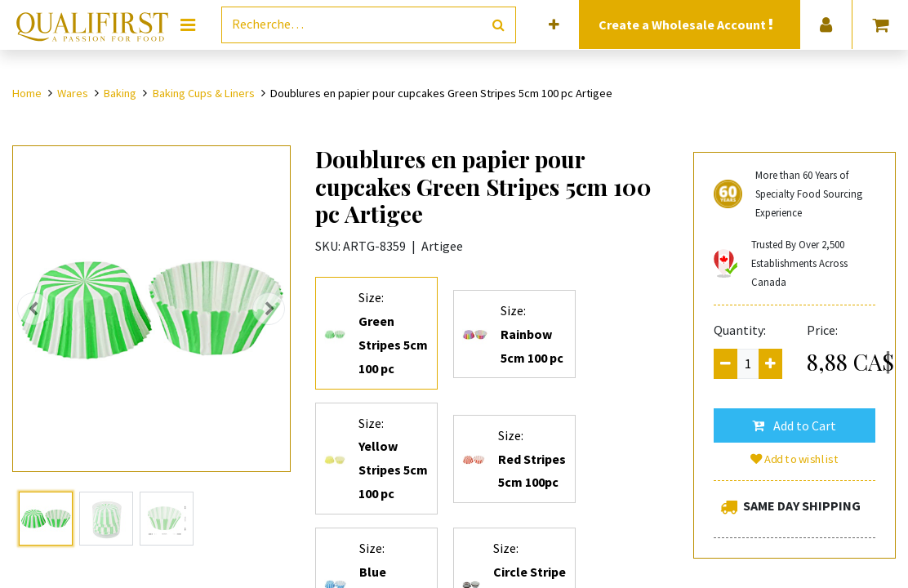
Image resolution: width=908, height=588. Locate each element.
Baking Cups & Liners (204, 93)
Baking (120, 93)
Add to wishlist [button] (794, 459)
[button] (554, 25)
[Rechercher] (499, 25)
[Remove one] (726, 364)
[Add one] (770, 364)
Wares (73, 93)
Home (27, 93)
